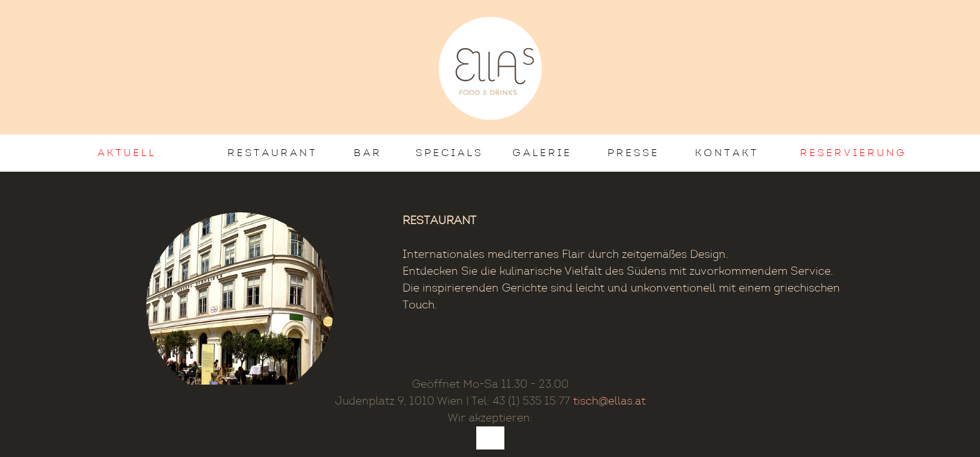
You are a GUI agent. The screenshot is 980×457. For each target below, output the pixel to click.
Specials (449, 153)
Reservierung (853, 153)
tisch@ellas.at (609, 401)
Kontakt (727, 153)
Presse (633, 153)
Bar (368, 153)
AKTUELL (127, 153)
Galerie (542, 153)
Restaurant (272, 153)
